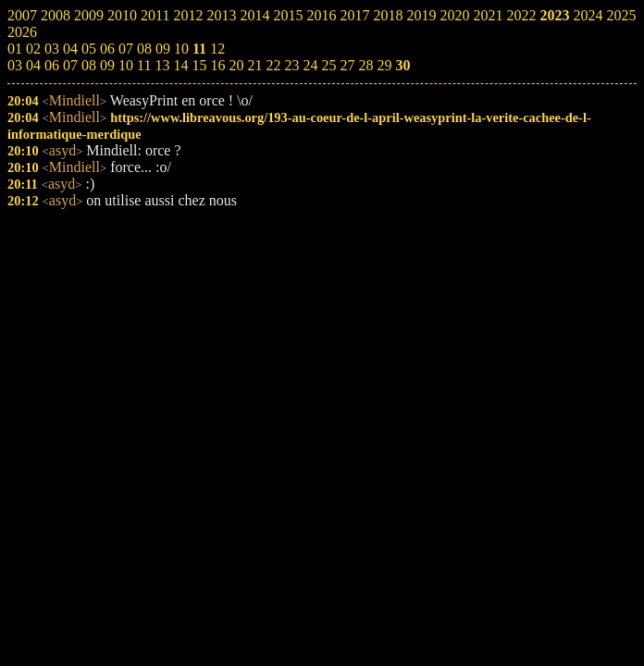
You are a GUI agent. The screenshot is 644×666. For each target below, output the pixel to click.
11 (144, 65)
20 (236, 65)
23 (291, 65)
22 (273, 65)
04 (33, 65)
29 (384, 65)
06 (52, 65)
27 (347, 65)
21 (254, 65)
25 (328, 65)
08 (89, 65)
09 (107, 65)
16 (217, 65)
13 (162, 65)
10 (126, 65)
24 (310, 65)
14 (180, 65)
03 (15, 65)
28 (365, 65)
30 (402, 65)
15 (199, 65)
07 (70, 65)
